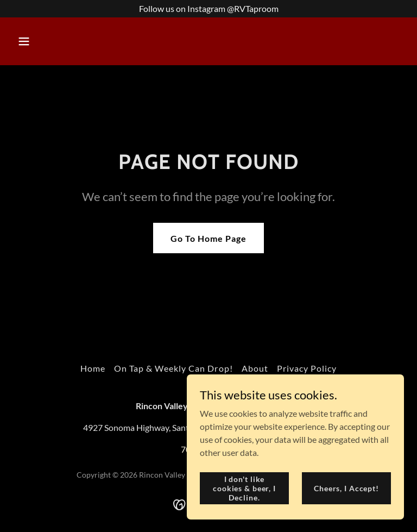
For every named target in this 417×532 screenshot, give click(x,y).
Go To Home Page (208, 238)
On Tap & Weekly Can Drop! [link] (173, 368)
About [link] (255, 368)
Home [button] (93, 368)
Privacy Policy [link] (307, 368)
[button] (58, 41)
